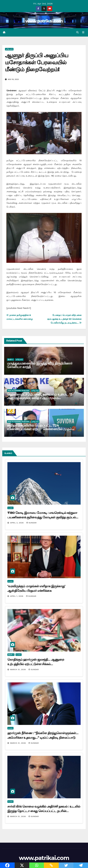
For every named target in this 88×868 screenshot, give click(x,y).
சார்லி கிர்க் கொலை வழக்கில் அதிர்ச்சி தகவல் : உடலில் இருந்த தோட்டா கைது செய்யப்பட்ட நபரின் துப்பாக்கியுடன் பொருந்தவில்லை (44, 811)
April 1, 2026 (17, 596)
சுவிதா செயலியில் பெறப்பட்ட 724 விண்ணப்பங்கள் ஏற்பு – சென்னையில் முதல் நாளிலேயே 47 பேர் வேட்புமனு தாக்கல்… (39, 429)
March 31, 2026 (18, 670)
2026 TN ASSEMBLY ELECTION (18, 391)
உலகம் (10, 508)
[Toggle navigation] (83, 32)
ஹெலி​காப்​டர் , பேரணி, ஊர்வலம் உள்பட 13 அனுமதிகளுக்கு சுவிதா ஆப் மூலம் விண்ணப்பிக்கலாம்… (40, 398)
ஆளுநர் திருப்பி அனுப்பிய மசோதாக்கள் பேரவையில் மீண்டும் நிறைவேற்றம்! (37, 63)
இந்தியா (11, 360)
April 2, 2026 (17, 523)
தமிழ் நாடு (9, 49)
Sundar (31, 523)
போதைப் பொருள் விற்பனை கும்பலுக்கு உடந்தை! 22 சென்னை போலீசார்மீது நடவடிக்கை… (64, 319)
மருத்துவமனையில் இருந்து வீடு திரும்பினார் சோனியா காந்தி (40, 365)
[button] (77, 32)
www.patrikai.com (44, 21)
